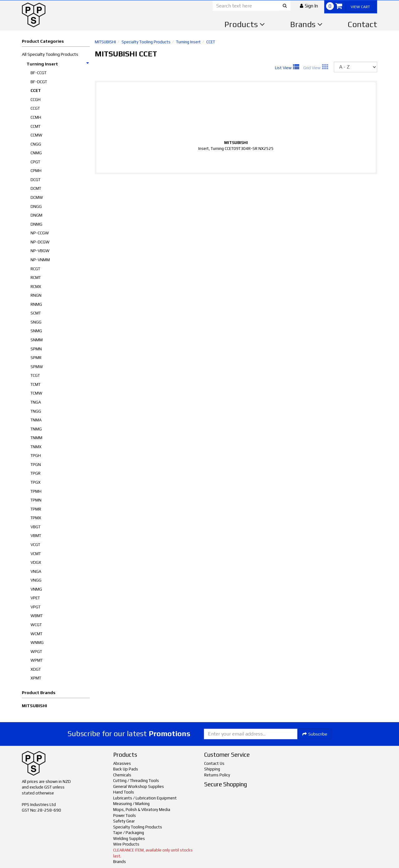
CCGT (35, 108)
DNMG (36, 224)
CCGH (36, 100)
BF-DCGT (39, 82)
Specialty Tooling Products (146, 42)
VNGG (36, 580)
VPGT (36, 607)
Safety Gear (124, 821)
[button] (309, 6)
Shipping (212, 769)
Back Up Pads (126, 769)
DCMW (37, 197)
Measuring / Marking (131, 804)
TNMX (36, 447)
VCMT (36, 554)
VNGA (36, 571)
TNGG (36, 411)
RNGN (36, 295)
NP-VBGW (40, 251)
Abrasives (122, 763)
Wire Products (126, 844)
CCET (36, 91)
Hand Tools (124, 792)
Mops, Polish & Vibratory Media (142, 810)
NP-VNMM (40, 260)
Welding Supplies (129, 839)
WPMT (37, 660)
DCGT (36, 180)
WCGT (36, 625)
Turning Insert (58, 64)
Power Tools (125, 815)
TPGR (36, 473)
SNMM (37, 340)
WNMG (37, 643)
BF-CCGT (38, 73)
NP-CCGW (40, 233)
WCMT (36, 634)
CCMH (36, 117)
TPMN (36, 500)
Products (245, 24)
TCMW (36, 393)
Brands (306, 24)
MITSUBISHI (34, 706)
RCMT (36, 278)
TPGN (36, 465)
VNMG (36, 589)
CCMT (36, 126)
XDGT (36, 669)
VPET (35, 598)
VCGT (35, 545)
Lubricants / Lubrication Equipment (145, 798)
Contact (362, 24)
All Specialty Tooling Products (50, 54)
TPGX (36, 482)
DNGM (36, 215)
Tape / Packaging (129, 833)
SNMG (36, 331)
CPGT (35, 162)
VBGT (36, 527)
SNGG (36, 322)
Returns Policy (217, 775)
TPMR (36, 509)
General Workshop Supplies (139, 786)
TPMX (36, 518)
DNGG (36, 206)
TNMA (36, 420)
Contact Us (214, 763)
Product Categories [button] (43, 41)
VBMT (36, 536)
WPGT (36, 652)
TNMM (36, 438)
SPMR (36, 358)
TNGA (36, 402)
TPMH (36, 491)
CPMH (36, 171)
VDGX (36, 562)
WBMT (37, 616)
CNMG (36, 153)
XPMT (36, 678)
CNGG (36, 144)
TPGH (36, 456)
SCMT (36, 313)
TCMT (36, 384)
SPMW (37, 367)
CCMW (36, 135)
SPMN (36, 349)
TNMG (36, 429)
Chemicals (122, 775)
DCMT (36, 188)
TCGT (35, 375)
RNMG (36, 304)
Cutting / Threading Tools (136, 781)
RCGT (35, 269)
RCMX (36, 287)
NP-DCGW (40, 242)
